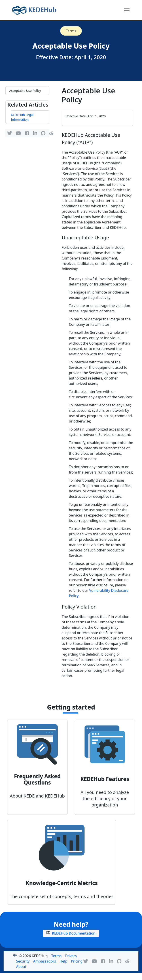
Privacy (71, 956)
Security (23, 961)
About (21, 967)
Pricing (77, 961)
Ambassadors (45, 961)
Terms (71, 31)
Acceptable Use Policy (25, 91)
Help (63, 961)
